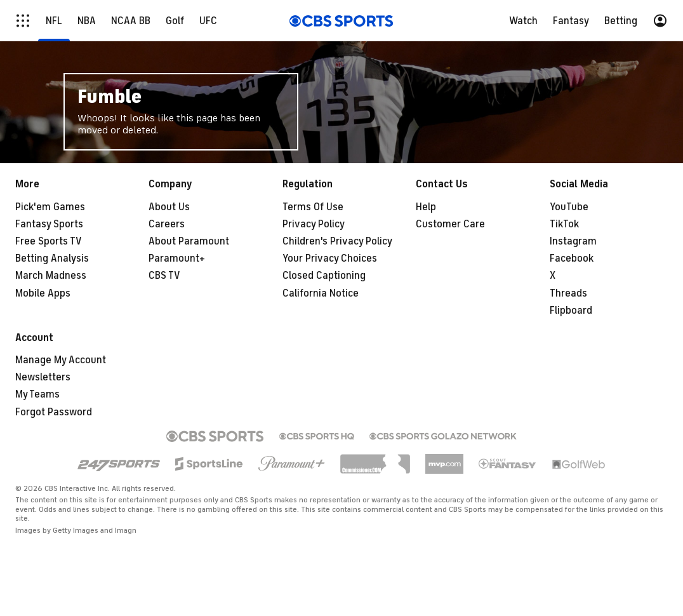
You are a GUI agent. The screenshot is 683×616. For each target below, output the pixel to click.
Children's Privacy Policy (337, 241)
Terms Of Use (313, 207)
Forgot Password (54, 412)
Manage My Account (61, 360)
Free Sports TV (49, 241)
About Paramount (189, 241)
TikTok (564, 224)
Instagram (573, 241)
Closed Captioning (324, 276)
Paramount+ (177, 258)
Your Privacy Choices (330, 258)
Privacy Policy (314, 224)
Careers (167, 224)
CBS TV (164, 276)
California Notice (321, 293)
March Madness (51, 276)
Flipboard (571, 311)
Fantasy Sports (49, 224)
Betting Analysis (52, 258)
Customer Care (450, 224)
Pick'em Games (50, 207)
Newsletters (43, 377)
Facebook (572, 258)
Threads (568, 293)
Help (426, 207)
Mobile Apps (43, 293)
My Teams (37, 394)
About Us (169, 207)
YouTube (569, 207)
